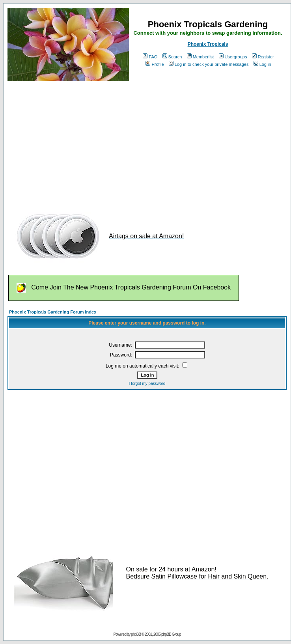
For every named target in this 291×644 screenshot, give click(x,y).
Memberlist (201, 57)
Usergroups (233, 57)
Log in (262, 64)
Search (172, 57)
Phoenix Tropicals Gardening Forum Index (53, 312)
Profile (155, 64)
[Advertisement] (143, 143)
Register (263, 57)
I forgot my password (147, 384)
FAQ (150, 57)
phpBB (136, 634)
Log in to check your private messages (209, 64)
